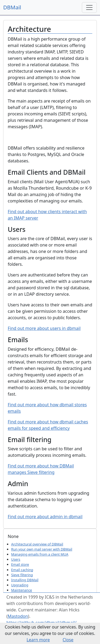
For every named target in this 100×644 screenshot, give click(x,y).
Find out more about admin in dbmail (45, 517)
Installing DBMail (25, 580)
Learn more (38, 640)
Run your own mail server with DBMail (42, 549)
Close (68, 640)
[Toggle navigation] (89, 7)
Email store (20, 564)
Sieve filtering (22, 575)
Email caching (22, 570)
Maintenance (22, 590)
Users (16, 559)
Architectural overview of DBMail (37, 544)
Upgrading (20, 585)
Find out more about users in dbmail (44, 328)
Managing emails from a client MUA (40, 554)
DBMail (12, 7)
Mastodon (18, 616)
